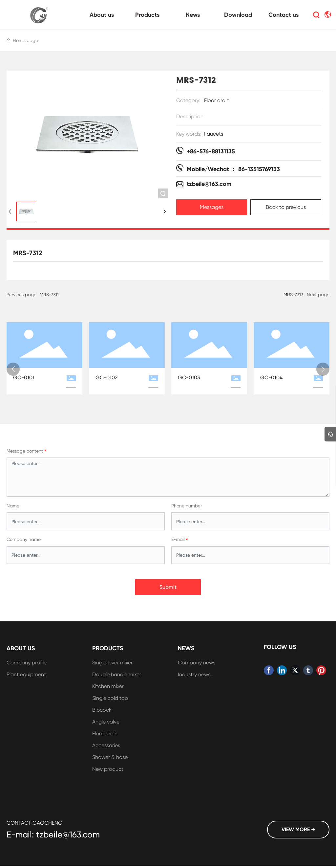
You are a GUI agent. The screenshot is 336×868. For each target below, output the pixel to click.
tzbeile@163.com (209, 184)
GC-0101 (24, 378)
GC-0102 (106, 378)
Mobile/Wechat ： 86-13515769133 (233, 169)
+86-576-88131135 (211, 151)
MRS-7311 (49, 295)
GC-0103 (189, 378)
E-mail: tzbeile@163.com (53, 835)
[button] (13, 369)
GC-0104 (271, 378)
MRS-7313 (293, 295)
